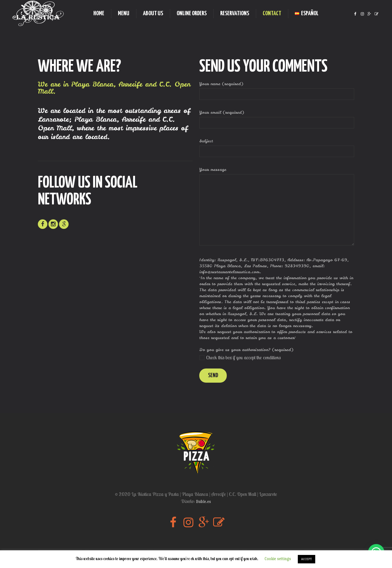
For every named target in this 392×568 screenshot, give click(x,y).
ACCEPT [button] (307, 559)
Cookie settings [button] (278, 559)
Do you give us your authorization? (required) (246, 350)
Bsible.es (203, 501)
